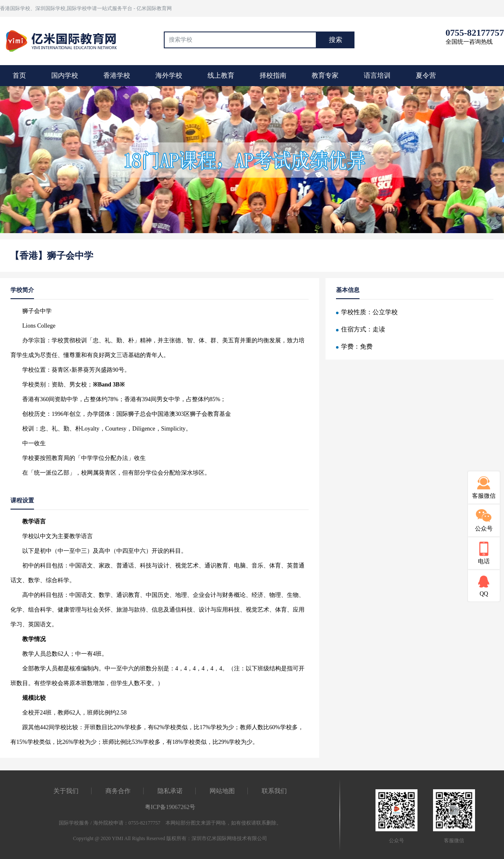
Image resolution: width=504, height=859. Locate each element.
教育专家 (325, 75)
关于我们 (66, 791)
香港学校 (117, 75)
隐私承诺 (170, 791)
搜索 (336, 40)
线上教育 (221, 75)
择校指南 (273, 75)
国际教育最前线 (65, 40)
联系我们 (274, 791)
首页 (19, 75)
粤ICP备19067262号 (170, 807)
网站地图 (222, 791)
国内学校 (65, 75)
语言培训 (377, 75)
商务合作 (118, 791)
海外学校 (169, 75)
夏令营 (426, 75)
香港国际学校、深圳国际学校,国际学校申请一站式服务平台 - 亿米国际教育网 (86, 8)
